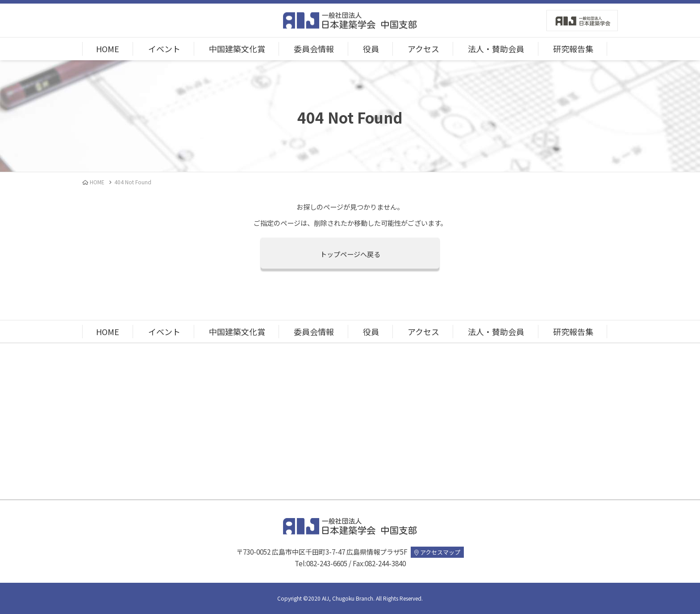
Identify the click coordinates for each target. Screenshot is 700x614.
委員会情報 (314, 49)
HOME (108, 49)
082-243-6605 (327, 563)
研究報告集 (573, 49)
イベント (164, 49)
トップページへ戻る (350, 254)
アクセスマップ (437, 552)
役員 (371, 49)
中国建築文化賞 (237, 49)
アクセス (423, 49)
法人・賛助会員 (496, 49)
